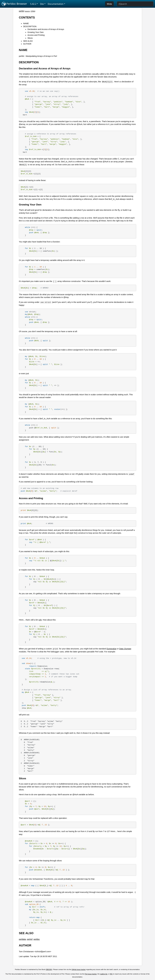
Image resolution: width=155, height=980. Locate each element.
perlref (30, 939)
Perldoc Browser (14, 4)
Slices (30, 38)
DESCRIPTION (30, 26)
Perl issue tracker (91, 974)
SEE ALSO (28, 41)
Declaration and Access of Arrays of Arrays (46, 29)
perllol (21, 11)
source (27, 11)
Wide (109, 4)
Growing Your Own (36, 32)
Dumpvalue (111, 649)
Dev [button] (42, 4)
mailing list (104, 974)
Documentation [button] (56, 4)
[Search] (135, 4)
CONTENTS (27, 17)
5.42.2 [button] (33, 4)
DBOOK (49, 969)
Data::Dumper (125, 649)
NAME (26, 23)
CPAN (33, 11)
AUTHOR (27, 44)
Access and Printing (36, 35)
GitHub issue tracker (79, 969)
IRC (111, 974)
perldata (22, 939)
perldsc (37, 939)
